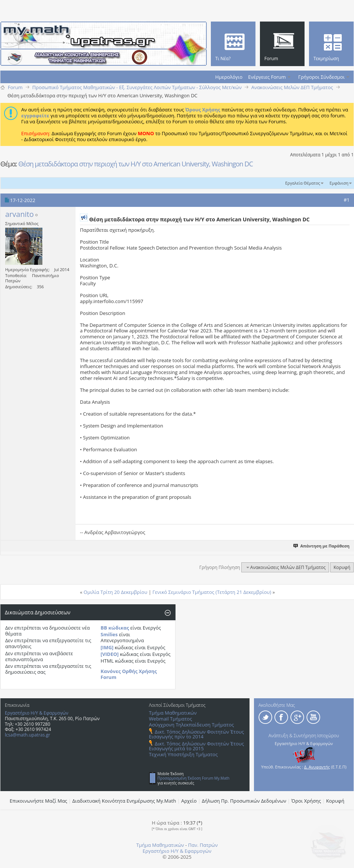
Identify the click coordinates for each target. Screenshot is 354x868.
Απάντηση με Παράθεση (322, 546)
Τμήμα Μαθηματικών (173, 713)
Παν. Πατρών (203, 845)
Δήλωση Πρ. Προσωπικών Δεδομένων (244, 801)
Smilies (109, 634)
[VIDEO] (110, 654)
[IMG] (107, 647)
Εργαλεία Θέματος (303, 183)
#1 (347, 200)
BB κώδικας (115, 628)
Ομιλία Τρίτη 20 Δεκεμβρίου (115, 592)
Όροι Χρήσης (306, 801)
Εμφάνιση (339, 183)
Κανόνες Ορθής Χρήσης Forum (129, 674)
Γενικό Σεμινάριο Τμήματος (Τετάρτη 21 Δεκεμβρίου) (212, 592)
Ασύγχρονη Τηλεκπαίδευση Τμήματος (192, 725)
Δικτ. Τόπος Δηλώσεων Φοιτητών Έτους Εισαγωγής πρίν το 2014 (197, 734)
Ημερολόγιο (229, 77)
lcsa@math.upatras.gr (28, 735)
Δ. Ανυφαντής (317, 767)
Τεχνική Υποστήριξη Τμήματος (184, 754)
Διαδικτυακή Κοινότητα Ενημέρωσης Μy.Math (124, 801)
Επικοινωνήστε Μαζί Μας (38, 801)
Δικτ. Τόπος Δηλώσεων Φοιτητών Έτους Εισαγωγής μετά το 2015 (197, 746)
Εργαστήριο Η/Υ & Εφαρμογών (37, 713)
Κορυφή (342, 567)
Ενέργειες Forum (267, 77)
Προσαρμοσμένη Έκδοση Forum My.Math (194, 778)
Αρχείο (189, 801)
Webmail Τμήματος (171, 719)
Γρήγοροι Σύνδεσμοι (321, 77)
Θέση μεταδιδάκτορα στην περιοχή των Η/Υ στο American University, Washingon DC (136, 164)
